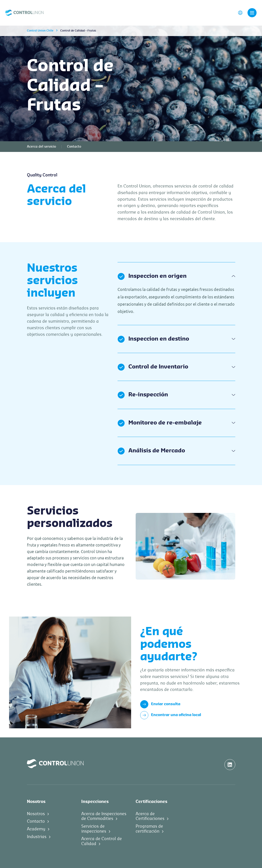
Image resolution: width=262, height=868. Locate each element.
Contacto (74, 147)
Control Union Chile (40, 31)
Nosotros (36, 814)
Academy (36, 829)
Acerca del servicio (41, 147)
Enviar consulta (160, 704)
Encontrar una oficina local (171, 715)
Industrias (37, 837)
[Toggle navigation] (252, 13)
